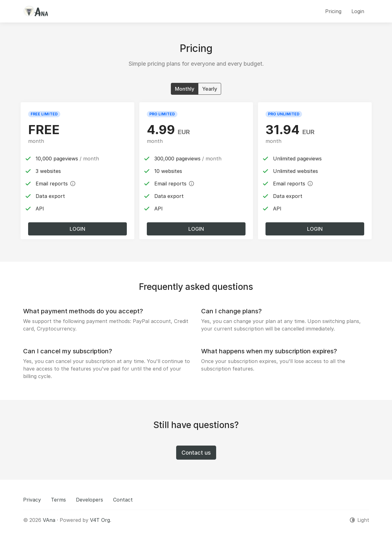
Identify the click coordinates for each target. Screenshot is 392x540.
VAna (49, 520)
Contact (123, 500)
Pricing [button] (333, 11)
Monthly (185, 88)
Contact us (196, 453)
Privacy (32, 500)
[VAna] (36, 11)
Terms (58, 500)
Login (77, 229)
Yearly (210, 88)
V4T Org (100, 520)
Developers (89, 500)
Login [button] (358, 11)
